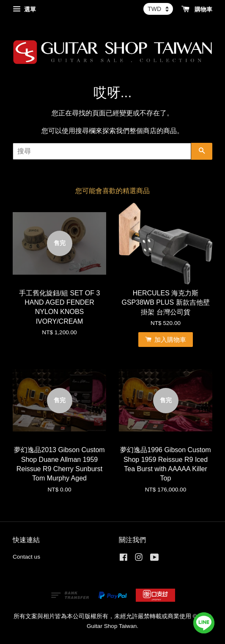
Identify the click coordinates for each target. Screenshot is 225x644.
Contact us (26, 557)
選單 (24, 9)
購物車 (197, 9)
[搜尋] (102, 151)
